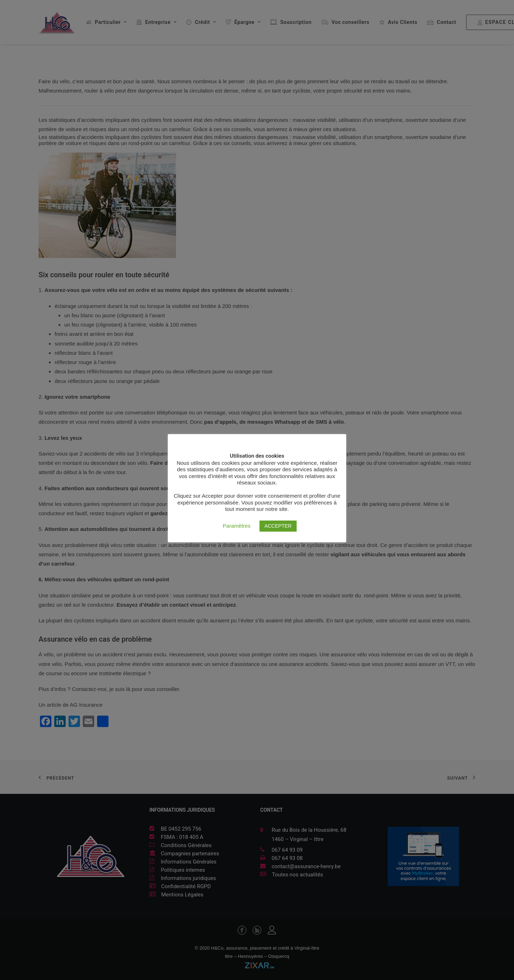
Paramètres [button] (237, 526)
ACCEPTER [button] (278, 526)
